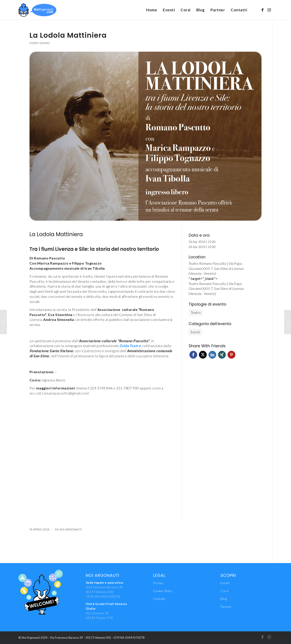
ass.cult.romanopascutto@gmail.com (59, 393)
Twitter (203, 355)
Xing (222, 355)
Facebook (193, 355)
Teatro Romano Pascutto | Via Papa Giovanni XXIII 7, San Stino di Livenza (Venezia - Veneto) (216, 268)
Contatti (159, 599)
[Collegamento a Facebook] (263, 10)
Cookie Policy (163, 591)
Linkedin (212, 355)
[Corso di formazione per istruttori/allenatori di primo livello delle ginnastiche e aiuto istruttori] (3, 322)
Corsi (225, 591)
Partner (226, 607)
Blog (224, 599)
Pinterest (231, 355)
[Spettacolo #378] (288, 322)
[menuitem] (152, 10)
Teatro (44, 43)
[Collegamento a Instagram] (269, 10)
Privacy (158, 583)
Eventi (34, 43)
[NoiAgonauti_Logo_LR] (37, 10)
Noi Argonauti (71, 529)
